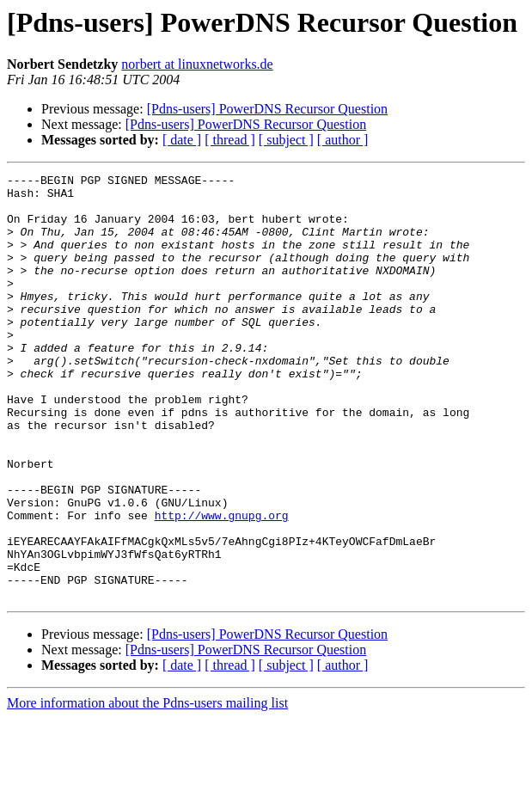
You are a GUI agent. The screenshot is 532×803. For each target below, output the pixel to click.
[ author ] (343, 140)
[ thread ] (230, 140)
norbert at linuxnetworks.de (197, 64)
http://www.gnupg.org (222, 585)
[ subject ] (286, 140)
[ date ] (182, 140)
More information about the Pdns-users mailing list (147, 788)
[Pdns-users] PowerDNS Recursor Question (267, 109)
